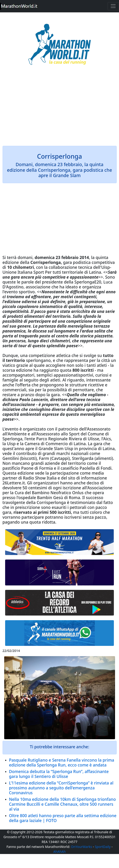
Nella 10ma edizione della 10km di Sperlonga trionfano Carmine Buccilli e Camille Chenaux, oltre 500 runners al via (63, 804)
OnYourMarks (81, 847)
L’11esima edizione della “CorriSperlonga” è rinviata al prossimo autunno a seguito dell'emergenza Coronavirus (61, 788)
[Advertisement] (60, 109)
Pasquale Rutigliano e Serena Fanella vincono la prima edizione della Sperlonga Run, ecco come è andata (62, 762)
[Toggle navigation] (113, 6)
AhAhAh (60, 852)
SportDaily (103, 847)
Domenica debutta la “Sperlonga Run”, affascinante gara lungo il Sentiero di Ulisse (59, 774)
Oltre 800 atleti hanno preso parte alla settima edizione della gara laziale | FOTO (63, 818)
